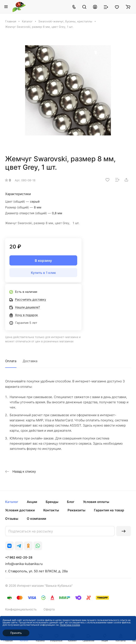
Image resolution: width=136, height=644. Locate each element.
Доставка (30, 361)
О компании (36, 519)
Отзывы (12, 519)
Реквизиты (76, 510)
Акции (32, 502)
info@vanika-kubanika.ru (24, 564)
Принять (16, 633)
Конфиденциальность (21, 609)
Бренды (52, 502)
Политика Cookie (70, 625)
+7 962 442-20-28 (19, 557)
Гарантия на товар (109, 510)
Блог (71, 502)
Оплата (11, 361)
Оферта (49, 609)
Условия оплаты (96, 502)
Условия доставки (20, 510)
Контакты (51, 510)
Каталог (12, 502)
